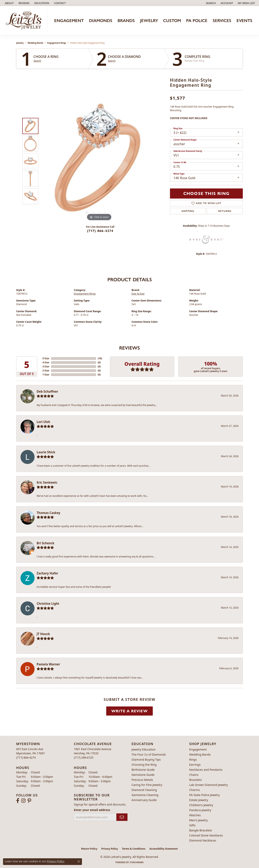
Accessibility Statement (163, 849)
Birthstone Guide (143, 770)
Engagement (69, 21)
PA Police (197, 21)
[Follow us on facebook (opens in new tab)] (18, 801)
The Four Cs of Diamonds (149, 754)
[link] (9, 3)
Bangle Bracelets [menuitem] (201, 830)
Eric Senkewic (47, 482)
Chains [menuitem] (194, 775)
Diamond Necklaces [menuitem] (203, 840)
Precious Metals (142, 780)
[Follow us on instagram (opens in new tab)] (23, 801)
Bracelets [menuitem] (195, 780)
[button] (41, 3)
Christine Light (48, 604)
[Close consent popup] (79, 862)
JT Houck (43, 634)
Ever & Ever (138, 294)
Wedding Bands (36, 43)
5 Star (46, 358)
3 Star (46, 366)
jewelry (20, 43)
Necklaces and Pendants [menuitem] (206, 770)
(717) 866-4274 (100, 231)
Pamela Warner (48, 664)
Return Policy (89, 849)
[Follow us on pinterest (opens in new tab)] (29, 801)
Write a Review (129, 711)
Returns (225, 211)
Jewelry (149, 21)
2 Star (46, 371)
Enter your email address (92, 810)
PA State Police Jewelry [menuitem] (204, 795)
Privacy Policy (110, 849)
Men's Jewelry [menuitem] (198, 820)
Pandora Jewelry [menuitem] (200, 810)
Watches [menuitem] (195, 815)
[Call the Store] (26, 758)
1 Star (46, 375)
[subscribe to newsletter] (122, 817)
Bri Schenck (46, 543)
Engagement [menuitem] (198, 749)
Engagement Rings (57, 43)
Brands (126, 21)
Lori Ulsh (43, 422)
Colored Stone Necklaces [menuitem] (206, 835)
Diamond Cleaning (144, 790)
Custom (172, 21)
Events (244, 21)
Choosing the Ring (144, 765)
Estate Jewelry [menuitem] (199, 800)
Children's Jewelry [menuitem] (201, 805)
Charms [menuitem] (194, 790)
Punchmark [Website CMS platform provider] (137, 862)
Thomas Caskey (48, 513)
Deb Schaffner (47, 391)
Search (37, 61)
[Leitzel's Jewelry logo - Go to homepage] (25, 21)
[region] (99, 161)
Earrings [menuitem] (195, 765)
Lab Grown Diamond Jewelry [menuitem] (209, 785)
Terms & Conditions (134, 849)
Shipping (188, 211)
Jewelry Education (144, 749)
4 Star (46, 362)
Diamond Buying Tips (146, 760)
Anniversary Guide (144, 800)
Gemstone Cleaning (145, 795)
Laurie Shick (46, 452)
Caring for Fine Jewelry (147, 785)
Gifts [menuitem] (192, 825)
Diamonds (101, 21)
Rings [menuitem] (193, 760)
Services (222, 21)
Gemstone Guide (143, 775)
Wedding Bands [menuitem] (200, 754)
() (100, 358)
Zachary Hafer (47, 573)
